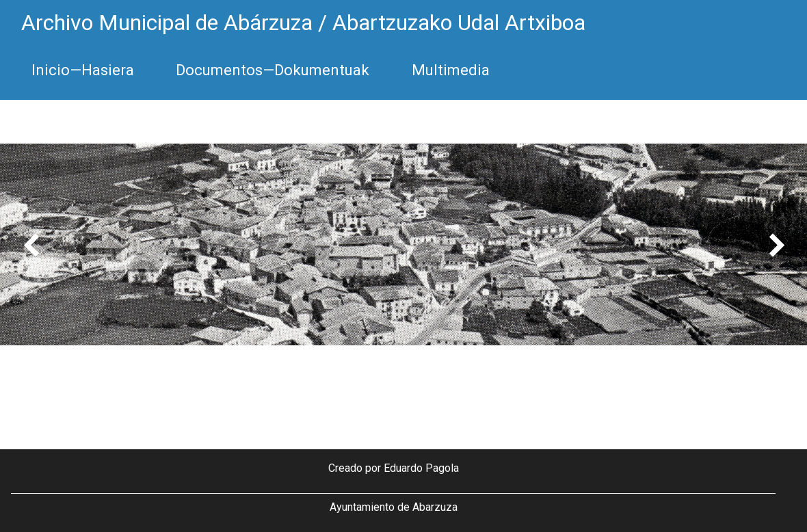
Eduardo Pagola (421, 468)
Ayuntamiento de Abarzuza (394, 507)
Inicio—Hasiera (83, 70)
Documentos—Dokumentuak (273, 70)
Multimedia (451, 70)
